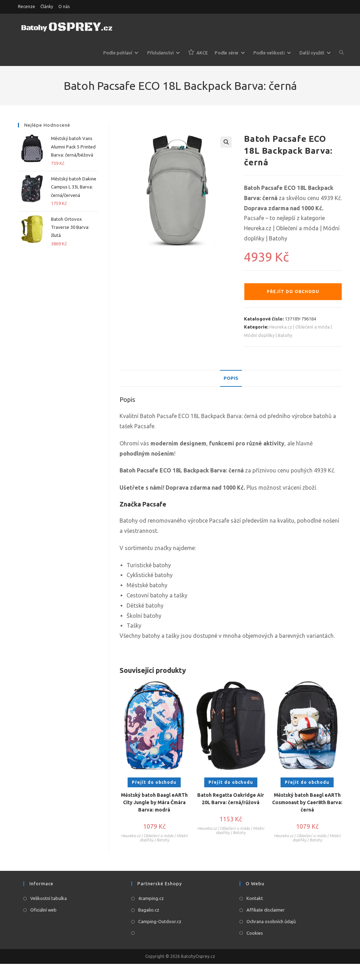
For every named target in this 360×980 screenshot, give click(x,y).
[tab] (231, 379)
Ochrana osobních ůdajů (271, 922)
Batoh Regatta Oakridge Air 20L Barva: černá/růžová (231, 799)
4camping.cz (151, 899)
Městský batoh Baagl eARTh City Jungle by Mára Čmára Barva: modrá (154, 803)
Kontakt (255, 899)
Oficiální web (43, 911)
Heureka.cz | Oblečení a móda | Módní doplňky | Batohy (154, 838)
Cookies (255, 934)
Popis (231, 378)
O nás (64, 6)
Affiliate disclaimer (266, 911)
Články (47, 6)
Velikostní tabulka (49, 899)
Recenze (27, 6)
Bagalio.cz (149, 911)
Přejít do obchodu (293, 292)
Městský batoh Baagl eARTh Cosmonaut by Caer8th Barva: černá (307, 803)
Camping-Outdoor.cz (160, 922)
